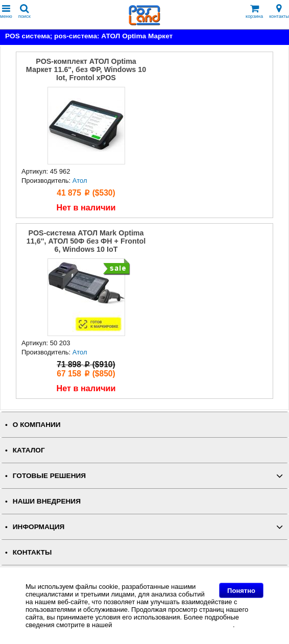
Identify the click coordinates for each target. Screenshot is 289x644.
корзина (254, 11)
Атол (80, 181)
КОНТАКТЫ (32, 552)
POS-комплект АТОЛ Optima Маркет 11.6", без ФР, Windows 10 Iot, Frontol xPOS (86, 69)
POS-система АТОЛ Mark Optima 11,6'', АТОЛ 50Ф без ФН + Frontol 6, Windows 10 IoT (86, 241)
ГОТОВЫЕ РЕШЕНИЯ (49, 476)
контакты (279, 11)
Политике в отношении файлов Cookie (173, 625)
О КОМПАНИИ (37, 425)
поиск (25, 11)
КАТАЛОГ (29, 450)
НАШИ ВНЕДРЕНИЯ (47, 501)
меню (6, 11)
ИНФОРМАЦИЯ (39, 527)
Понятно (241, 591)
